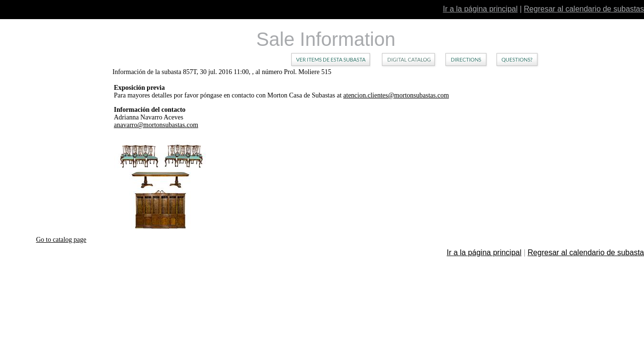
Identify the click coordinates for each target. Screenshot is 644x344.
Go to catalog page (61, 240)
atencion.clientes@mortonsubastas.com (396, 95)
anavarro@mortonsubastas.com (156, 125)
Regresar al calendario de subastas (584, 9)
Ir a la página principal (480, 9)
